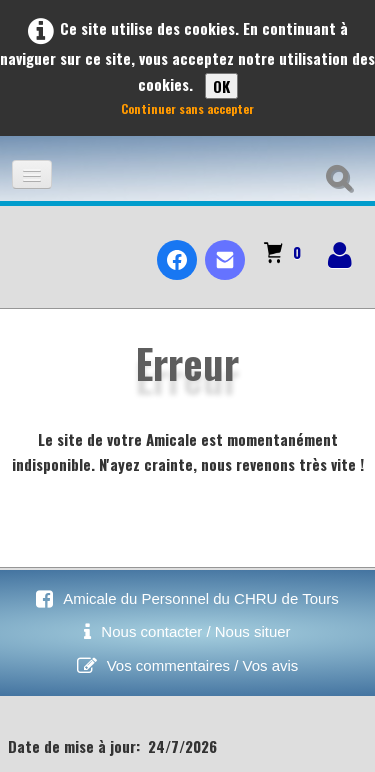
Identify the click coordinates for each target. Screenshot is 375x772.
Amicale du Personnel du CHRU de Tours (201, 598)
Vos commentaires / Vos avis (203, 665)
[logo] (23, 243)
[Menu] (32, 174)
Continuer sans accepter (187, 108)
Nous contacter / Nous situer (195, 631)
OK (221, 86)
